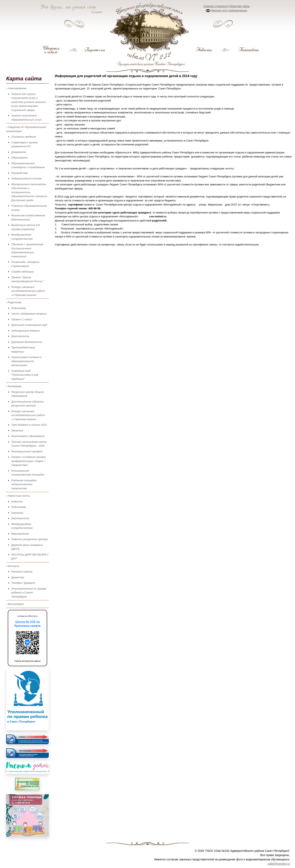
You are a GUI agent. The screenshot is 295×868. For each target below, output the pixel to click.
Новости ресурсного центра (29, 539)
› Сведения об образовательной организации (26, 129)
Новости (17, 501)
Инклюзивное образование (28, 436)
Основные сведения (24, 137)
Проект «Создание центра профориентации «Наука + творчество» (28, 461)
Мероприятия (20, 534)
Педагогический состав (26, 179)
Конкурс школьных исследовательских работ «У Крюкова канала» (28, 291)
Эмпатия (17, 431)
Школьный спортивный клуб (29, 325)
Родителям (19, 308)
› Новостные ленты (18, 496)
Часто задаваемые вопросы (29, 314)
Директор (18, 577)
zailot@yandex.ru (279, 864)
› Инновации (14, 386)
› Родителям (14, 302)
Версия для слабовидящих (226, 10)
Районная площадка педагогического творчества (24, 484)
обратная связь (239, 6)
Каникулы (17, 513)
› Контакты (13, 566)
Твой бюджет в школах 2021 (29, 425)
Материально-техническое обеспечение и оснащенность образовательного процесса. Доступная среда (30, 192)
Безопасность (20, 336)
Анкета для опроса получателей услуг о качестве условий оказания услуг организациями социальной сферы (28, 102)
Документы (19, 152)
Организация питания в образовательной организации (26, 361)
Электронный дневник (26, 331)
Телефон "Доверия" (23, 583)
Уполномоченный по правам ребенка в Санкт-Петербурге (29, 593)
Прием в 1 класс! (22, 319)
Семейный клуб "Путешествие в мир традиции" (25, 375)
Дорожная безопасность (27, 342)
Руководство (20, 173)
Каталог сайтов (22, 572)
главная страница (215, 6)
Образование (19, 158)
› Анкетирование (16, 88)
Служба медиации (23, 272)
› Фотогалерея (15, 604)
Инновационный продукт (27, 451)
